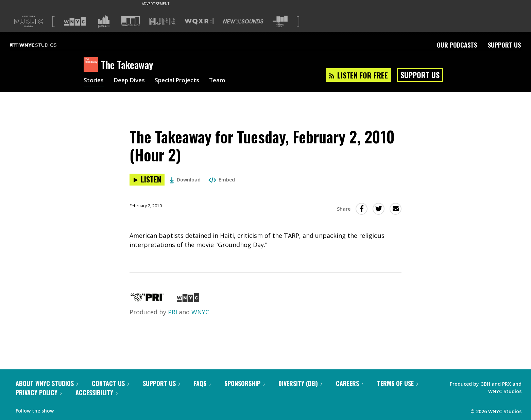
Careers (350, 383)
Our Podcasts (457, 45)
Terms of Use (398, 383)
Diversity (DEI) (300, 383)
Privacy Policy (39, 392)
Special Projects (181, 81)
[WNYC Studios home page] (42, 45)
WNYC (200, 312)
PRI (173, 312)
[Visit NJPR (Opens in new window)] (162, 22)
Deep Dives (131, 81)
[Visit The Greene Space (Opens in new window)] (280, 22)
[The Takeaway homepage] (92, 65)
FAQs (202, 383)
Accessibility (97, 392)
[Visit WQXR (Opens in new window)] (199, 22)
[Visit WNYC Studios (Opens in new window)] (131, 21)
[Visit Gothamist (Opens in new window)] (104, 21)
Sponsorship (245, 383)
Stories (94, 81)
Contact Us (110, 383)
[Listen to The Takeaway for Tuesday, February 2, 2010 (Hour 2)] (147, 180)
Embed (222, 180)
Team (224, 81)
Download (185, 180)
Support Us (504, 45)
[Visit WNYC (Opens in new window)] (75, 21)
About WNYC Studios (47, 383)
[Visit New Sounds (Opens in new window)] (243, 21)
